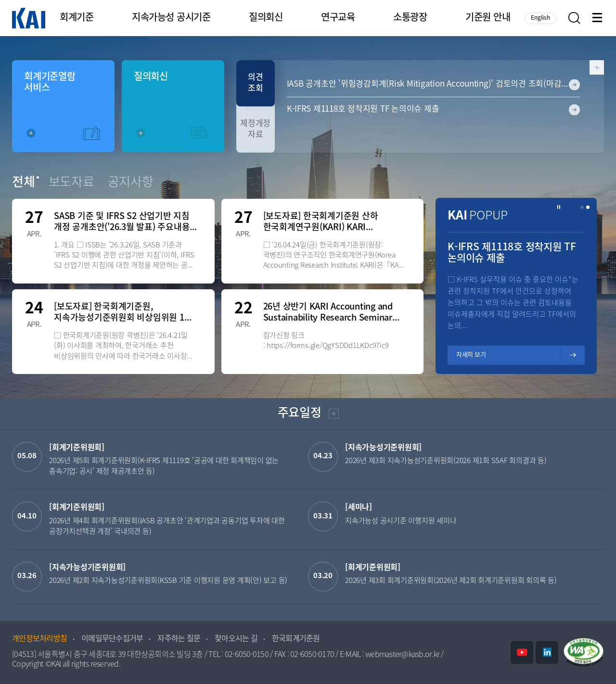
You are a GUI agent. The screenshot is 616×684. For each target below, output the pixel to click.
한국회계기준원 (296, 639)
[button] (582, 207)
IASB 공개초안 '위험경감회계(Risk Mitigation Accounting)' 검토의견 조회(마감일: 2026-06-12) (434, 84)
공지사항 (131, 183)
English (540, 18)
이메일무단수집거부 (112, 639)
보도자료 (71, 183)
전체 (24, 183)
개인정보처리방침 (39, 639)
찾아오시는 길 (236, 639)
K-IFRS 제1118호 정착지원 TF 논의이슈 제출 (363, 109)
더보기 (333, 415)
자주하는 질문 (179, 639)
